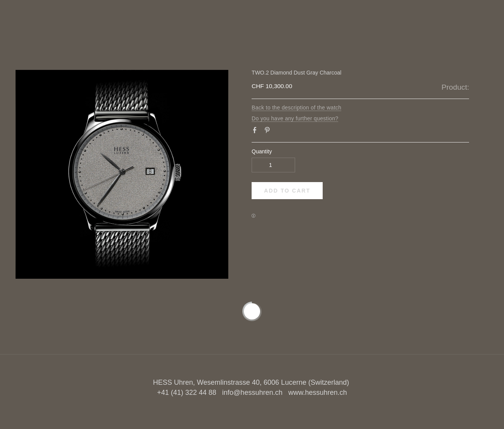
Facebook (256, 132)
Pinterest (269, 132)
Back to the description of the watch (296, 108)
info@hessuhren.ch (252, 393)
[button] (287, 191)
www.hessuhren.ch (317, 393)
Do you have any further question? (295, 118)
